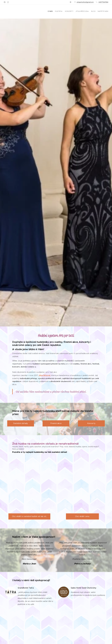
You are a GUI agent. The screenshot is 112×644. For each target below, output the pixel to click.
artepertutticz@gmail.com (85, 2)
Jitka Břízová (44, 375)
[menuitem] (94, 11)
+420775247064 (103, 2)
